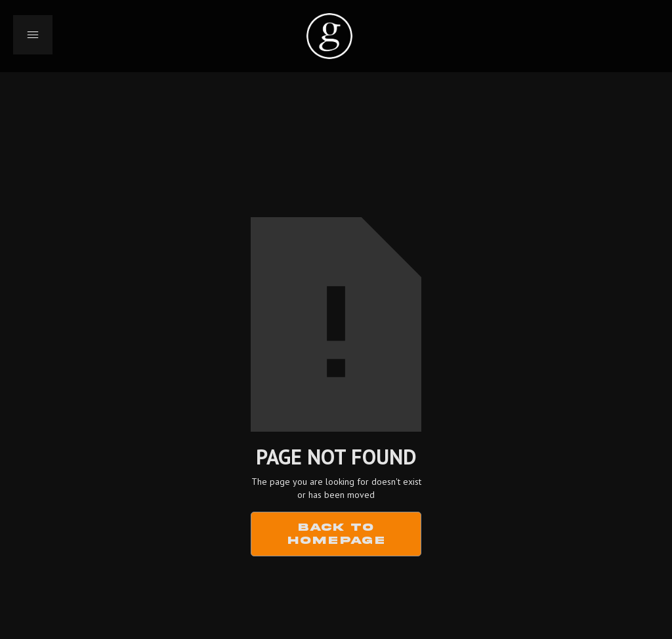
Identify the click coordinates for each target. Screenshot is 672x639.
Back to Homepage (336, 534)
